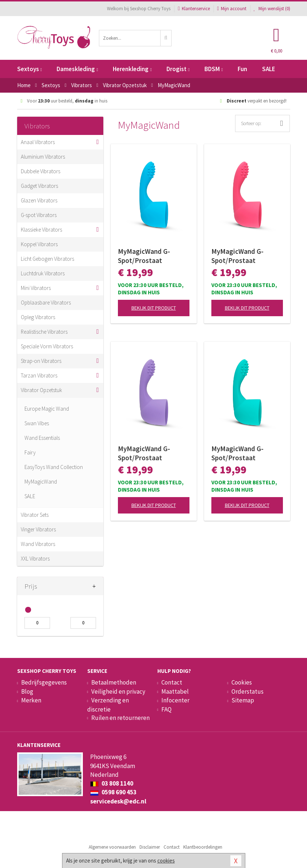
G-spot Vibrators (39, 215)
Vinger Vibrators (38, 529)
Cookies (242, 682)
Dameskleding (77, 69)
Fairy (30, 452)
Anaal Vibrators (38, 142)
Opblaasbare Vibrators (46, 303)
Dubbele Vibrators (41, 171)
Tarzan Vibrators (39, 375)
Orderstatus (247, 691)
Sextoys (30, 69)
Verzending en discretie (108, 705)
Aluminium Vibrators (43, 157)
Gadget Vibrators (39, 186)
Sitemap (243, 700)
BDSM (214, 69)
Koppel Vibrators (39, 244)
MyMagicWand (41, 482)
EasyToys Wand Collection (54, 467)
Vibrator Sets (35, 515)
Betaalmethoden (114, 682)
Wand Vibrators (38, 544)
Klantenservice (194, 9)
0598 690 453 (113, 792)
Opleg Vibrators (38, 317)
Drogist (178, 69)
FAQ (166, 709)
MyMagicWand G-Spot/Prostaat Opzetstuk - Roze (238, 256)
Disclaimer (150, 847)
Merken (31, 700)
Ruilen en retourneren (120, 718)
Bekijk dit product (154, 308)
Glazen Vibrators (39, 200)
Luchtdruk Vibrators (43, 273)
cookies (166, 861)
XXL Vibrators (35, 559)
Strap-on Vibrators (41, 361)
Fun (242, 69)
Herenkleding (132, 69)
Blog (27, 691)
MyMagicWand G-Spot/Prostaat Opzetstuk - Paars (145, 453)
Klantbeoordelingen (203, 847)
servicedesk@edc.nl (118, 801)
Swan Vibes (37, 423)
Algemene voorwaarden (112, 847)
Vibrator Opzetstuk (41, 390)
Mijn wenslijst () (272, 9)
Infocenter (175, 700)
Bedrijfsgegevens (44, 682)
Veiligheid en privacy (118, 691)
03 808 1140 (112, 783)
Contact (172, 682)
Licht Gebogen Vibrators (47, 259)
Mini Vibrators (36, 288)
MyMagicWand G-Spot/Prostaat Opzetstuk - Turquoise (245, 453)
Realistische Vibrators (44, 332)
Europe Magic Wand (47, 409)
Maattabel (175, 691)
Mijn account (232, 9)
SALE (269, 69)
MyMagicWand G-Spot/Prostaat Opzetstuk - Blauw (146, 256)
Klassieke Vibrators (41, 230)
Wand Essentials (42, 438)
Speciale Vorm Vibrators (47, 346)
